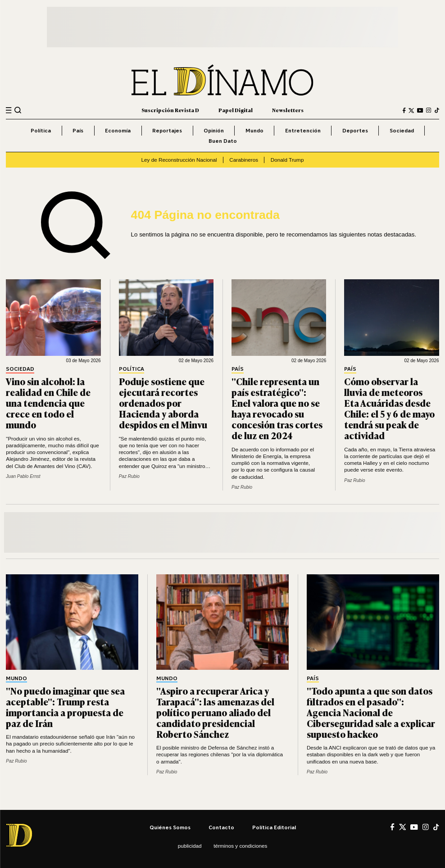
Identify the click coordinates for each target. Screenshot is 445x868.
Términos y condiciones (240, 846)
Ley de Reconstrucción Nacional (179, 160)
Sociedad (402, 130)
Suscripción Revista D (170, 110)
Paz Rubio (129, 476)
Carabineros (244, 160)
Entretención (303, 130)
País (78, 130)
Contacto (221, 827)
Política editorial (274, 827)
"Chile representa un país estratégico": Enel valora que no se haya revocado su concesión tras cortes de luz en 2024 (277, 408)
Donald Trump (287, 160)
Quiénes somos (170, 827)
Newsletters (288, 110)
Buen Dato (223, 141)
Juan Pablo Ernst (23, 476)
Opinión (214, 130)
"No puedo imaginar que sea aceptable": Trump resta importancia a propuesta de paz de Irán (65, 707)
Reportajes (167, 130)
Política (41, 130)
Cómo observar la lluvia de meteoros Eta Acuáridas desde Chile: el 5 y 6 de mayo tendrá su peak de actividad (389, 408)
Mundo (254, 130)
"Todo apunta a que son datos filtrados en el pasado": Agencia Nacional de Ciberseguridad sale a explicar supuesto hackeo (371, 712)
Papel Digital (236, 110)
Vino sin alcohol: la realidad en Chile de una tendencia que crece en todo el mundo (48, 403)
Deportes (355, 130)
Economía (118, 130)
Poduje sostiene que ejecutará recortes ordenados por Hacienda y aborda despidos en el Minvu (163, 403)
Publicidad (190, 846)
